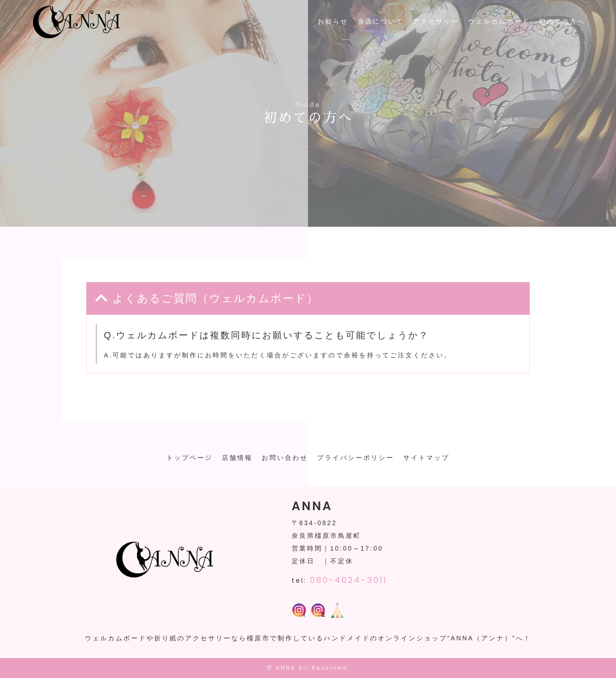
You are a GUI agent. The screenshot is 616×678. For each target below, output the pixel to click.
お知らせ (333, 21)
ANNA (286, 668)
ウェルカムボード (499, 21)
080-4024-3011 (348, 580)
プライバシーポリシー (356, 458)
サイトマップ (426, 458)
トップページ (190, 458)
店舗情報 (237, 458)
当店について (381, 21)
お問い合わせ (285, 458)
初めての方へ (562, 21)
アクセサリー (436, 21)
